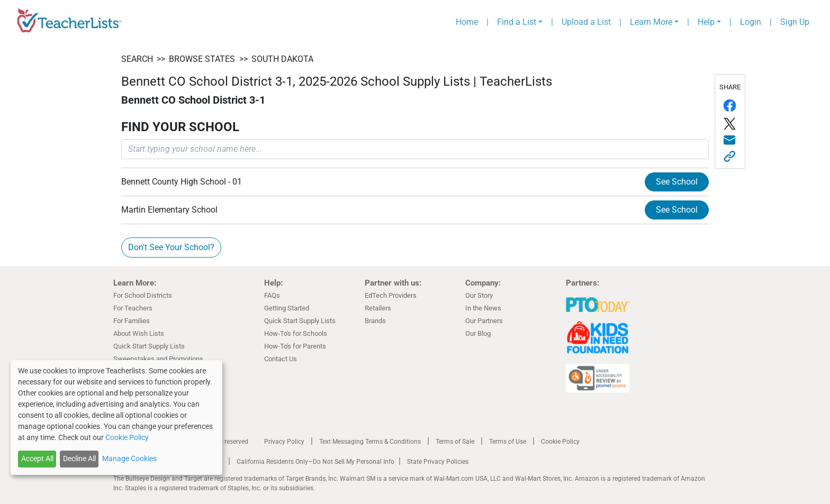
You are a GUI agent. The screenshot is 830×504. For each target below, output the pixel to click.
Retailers (378, 308)
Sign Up (795, 22)
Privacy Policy (284, 442)
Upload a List (586, 22)
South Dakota (282, 59)
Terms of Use (508, 442)
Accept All (37, 459)
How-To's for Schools (296, 333)
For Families (132, 321)
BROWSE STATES (202, 59)
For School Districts (143, 295)
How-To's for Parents (295, 346)
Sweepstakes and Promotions (158, 359)
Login (751, 22)
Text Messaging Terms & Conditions (370, 442)
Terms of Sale (455, 442)
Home (467, 22)
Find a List (517, 22)
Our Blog (478, 333)
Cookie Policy (560, 442)
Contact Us (281, 359)
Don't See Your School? (171, 247)
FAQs (272, 295)
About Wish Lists (139, 333)
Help (706, 22)
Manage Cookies (129, 459)
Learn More (651, 22)
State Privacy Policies (438, 462)
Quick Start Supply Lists (149, 346)
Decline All (79, 459)
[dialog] (116, 418)
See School (677, 182)
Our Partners (484, 321)
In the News (483, 308)
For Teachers (133, 308)
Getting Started (287, 308)
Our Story (479, 295)
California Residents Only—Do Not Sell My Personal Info (315, 462)
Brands (375, 321)
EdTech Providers (391, 295)
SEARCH (137, 59)
